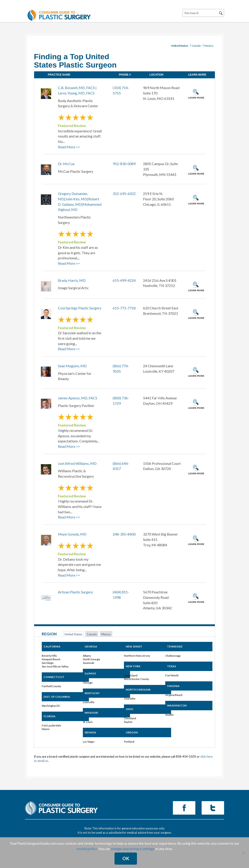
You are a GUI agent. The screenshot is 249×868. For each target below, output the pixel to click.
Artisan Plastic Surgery (75, 592)
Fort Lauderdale (51, 725)
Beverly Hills (49, 656)
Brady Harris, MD (72, 280)
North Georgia (91, 659)
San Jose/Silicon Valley (55, 666)
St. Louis (88, 722)
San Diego (48, 663)
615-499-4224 (124, 280)
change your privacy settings (133, 849)
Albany (87, 656)
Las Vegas (89, 742)
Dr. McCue (66, 164)
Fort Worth (172, 675)
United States (180, 46)
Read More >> (69, 147)
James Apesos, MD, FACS (78, 398)
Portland (129, 742)
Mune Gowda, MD (72, 534)
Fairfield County (51, 686)
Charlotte (130, 699)
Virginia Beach (174, 695)
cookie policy (87, 849)
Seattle (169, 715)
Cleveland (130, 718)
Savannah (89, 663)
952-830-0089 (124, 164)
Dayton (128, 722)
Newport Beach (51, 659)
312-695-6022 (124, 193)
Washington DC (51, 706)
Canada (196, 46)
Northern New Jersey (137, 656)
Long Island (131, 675)
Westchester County (137, 679)
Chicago (88, 683)
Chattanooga (173, 656)
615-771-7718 (124, 308)
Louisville (89, 702)
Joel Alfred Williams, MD (77, 463)
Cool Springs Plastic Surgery (80, 308)
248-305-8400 (124, 534)
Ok (126, 858)
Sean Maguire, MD (72, 366)
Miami (46, 729)
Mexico (209, 46)
